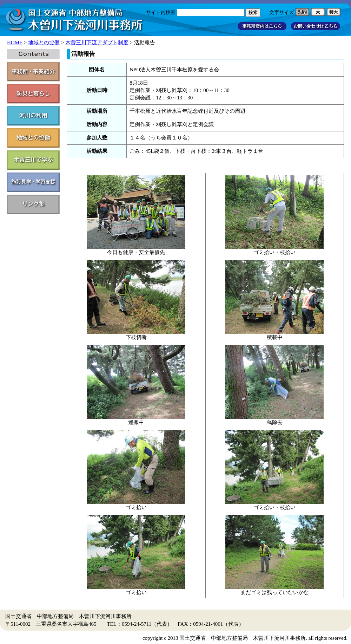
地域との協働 (44, 43)
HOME (15, 43)
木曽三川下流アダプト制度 (97, 43)
